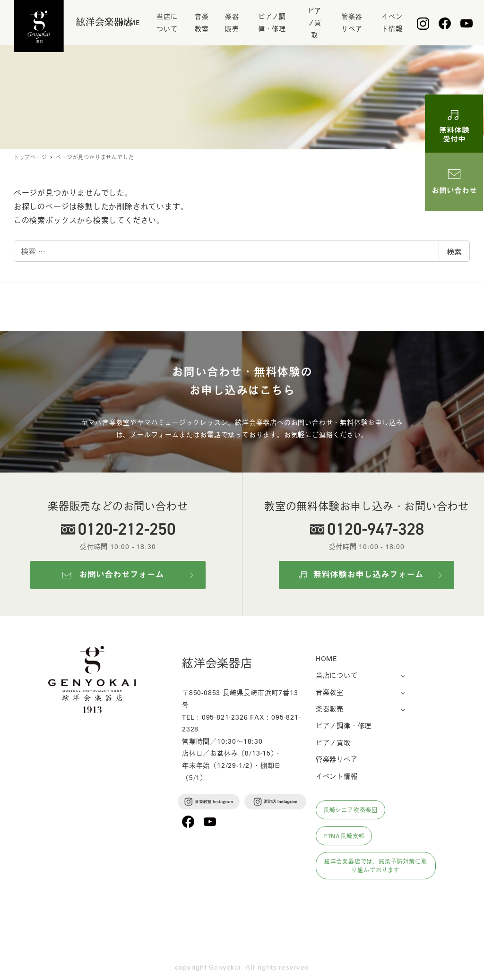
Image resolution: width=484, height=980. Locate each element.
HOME (326, 658)
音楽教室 (330, 692)
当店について (337, 675)
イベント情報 (337, 776)
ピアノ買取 (333, 742)
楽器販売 (330, 708)
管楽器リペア (337, 759)
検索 (454, 251)
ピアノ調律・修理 (344, 725)
